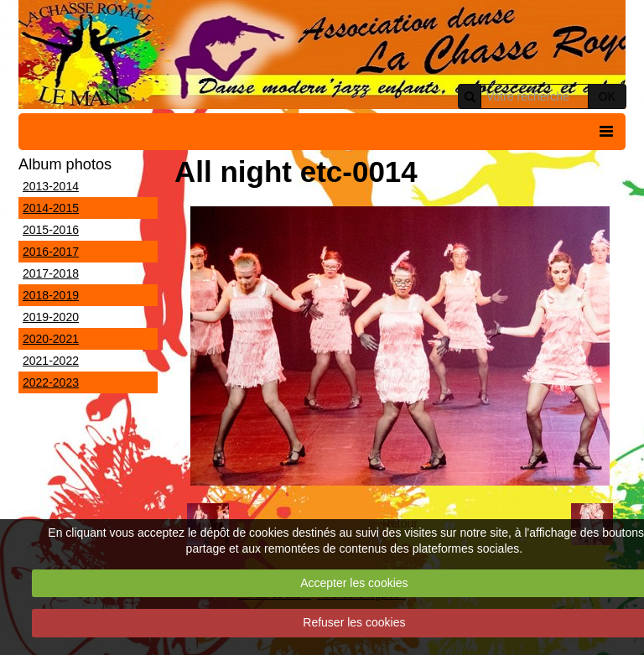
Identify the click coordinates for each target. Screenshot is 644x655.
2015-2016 (51, 230)
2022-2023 (51, 382)
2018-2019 (51, 295)
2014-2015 (51, 208)
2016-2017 (51, 252)
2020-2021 (51, 339)
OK (607, 96)
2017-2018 (51, 273)
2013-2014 (51, 186)
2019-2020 (51, 317)
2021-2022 (51, 361)
